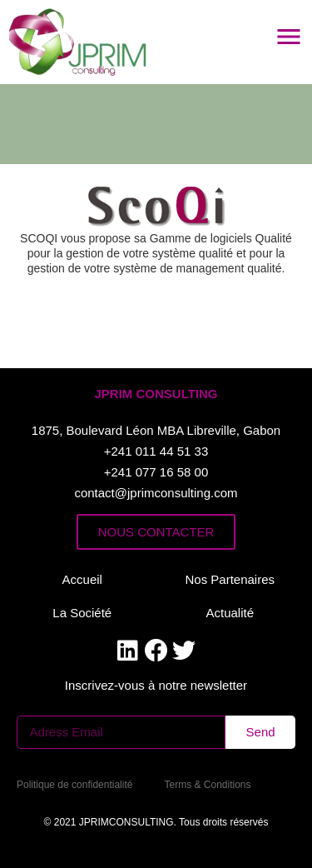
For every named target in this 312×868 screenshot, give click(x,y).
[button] (156, 394)
